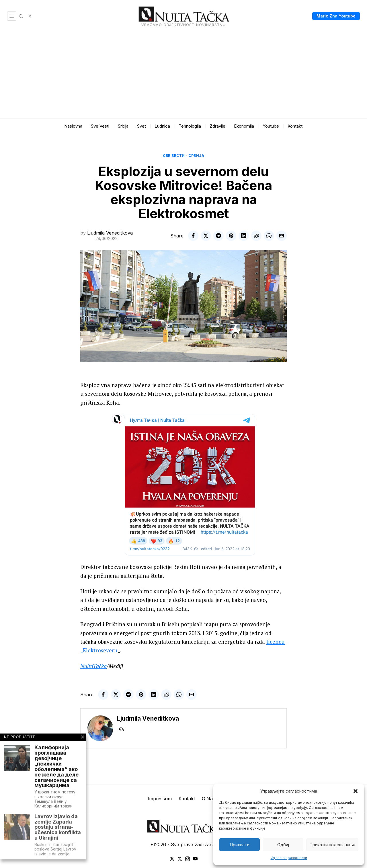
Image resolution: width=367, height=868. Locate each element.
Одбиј (283, 845)
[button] (356, 791)
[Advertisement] (183, 75)
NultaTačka (93, 666)
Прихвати (240, 845)
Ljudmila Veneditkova (110, 233)
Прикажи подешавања (332, 845)
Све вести (174, 156)
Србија (196, 156)
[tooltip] (193, 236)
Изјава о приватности (289, 858)
